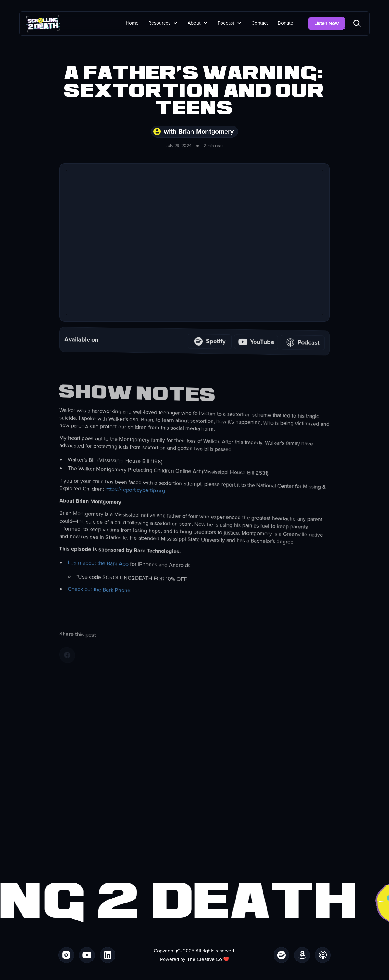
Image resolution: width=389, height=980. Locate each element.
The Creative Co (205, 959)
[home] (43, 23)
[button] (163, 23)
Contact (260, 23)
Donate (286, 23)
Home (132, 23)
